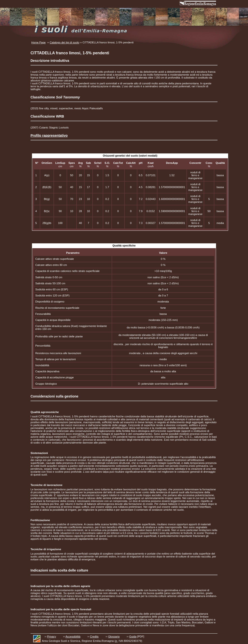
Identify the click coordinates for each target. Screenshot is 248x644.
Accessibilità (73, 636)
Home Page (38, 42)
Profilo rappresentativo (49, 135)
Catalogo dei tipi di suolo (64, 42)
